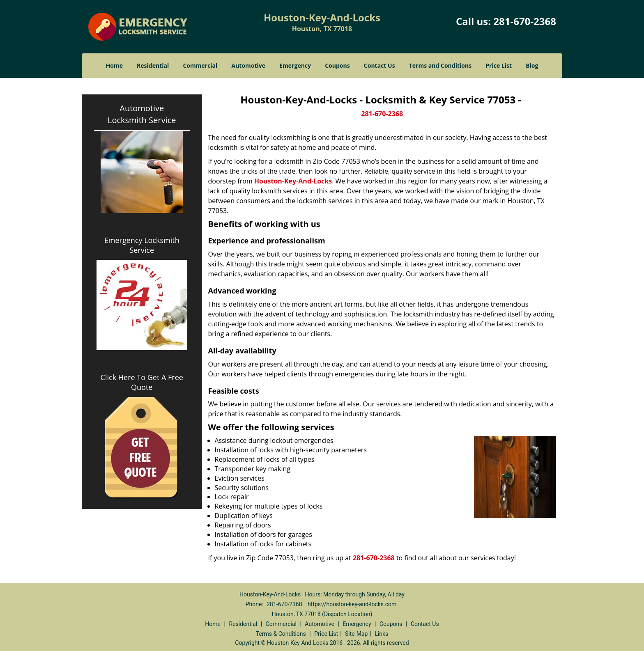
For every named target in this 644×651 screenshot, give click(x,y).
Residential (153, 65)
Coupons (337, 65)
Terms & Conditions (281, 634)
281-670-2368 (525, 21)
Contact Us (379, 65)
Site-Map (356, 634)
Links (381, 634)
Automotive (249, 65)
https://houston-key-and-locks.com (352, 604)
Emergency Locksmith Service (142, 245)
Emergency (295, 65)
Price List (499, 65)
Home (114, 65)
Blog (532, 65)
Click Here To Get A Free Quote (142, 382)
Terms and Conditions (440, 65)
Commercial (200, 65)
